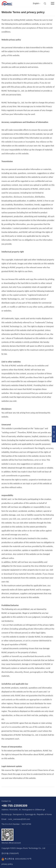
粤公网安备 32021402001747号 (17, 859)
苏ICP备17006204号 (10, 853)
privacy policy (7, 864)
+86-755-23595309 (14, 806)
